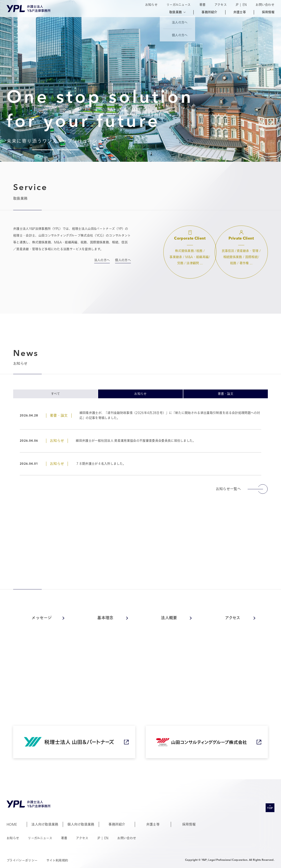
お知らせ (151, 5)
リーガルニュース (178, 5)
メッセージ (42, 618)
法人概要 (169, 618)
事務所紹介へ (244, 645)
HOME (12, 824)
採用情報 (268, 12)
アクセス (221, 5)
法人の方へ (102, 260)
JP (237, 5)
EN (245, 5)
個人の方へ (123, 260)
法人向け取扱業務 (45, 824)
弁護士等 (240, 12)
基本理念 (105, 618)
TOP (270, 808)
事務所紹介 (209, 12)
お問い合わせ (265, 5)
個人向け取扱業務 (81, 824)
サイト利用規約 (57, 860)
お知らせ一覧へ (242, 489)
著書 (203, 5)
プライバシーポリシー (22, 860)
